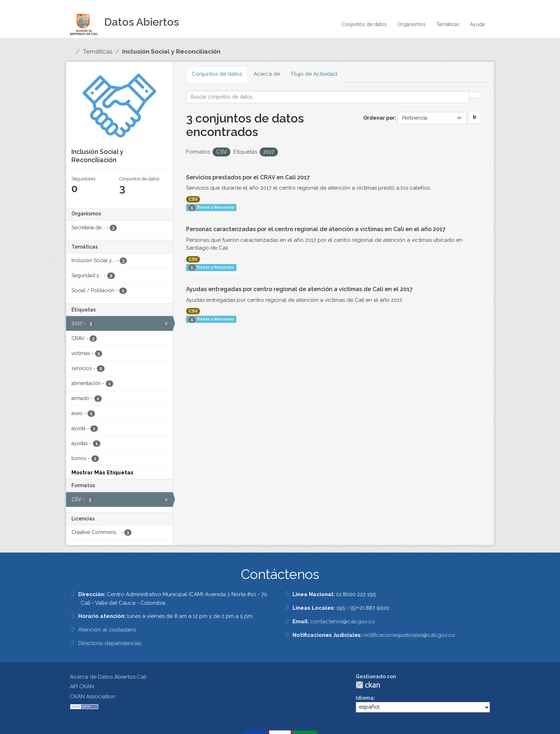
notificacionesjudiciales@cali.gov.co (409, 635)
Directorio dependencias (110, 643)
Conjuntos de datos (364, 24)
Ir (475, 117)
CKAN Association (93, 696)
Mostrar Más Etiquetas (102, 473)
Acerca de (267, 74)
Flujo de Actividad (314, 74)
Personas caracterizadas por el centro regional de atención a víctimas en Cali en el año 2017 (316, 229)
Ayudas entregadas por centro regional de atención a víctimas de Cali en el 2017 (299, 289)
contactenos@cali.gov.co (343, 621)
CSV (193, 199)
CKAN (368, 685)
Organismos (412, 24)
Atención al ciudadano (107, 630)
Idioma (365, 698)
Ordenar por (379, 118)
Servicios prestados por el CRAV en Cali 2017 (248, 177)
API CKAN (82, 686)
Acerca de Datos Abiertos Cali (108, 677)
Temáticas (448, 24)
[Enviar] (475, 95)
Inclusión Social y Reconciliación (171, 51)
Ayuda (477, 24)
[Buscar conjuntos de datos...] (328, 97)
